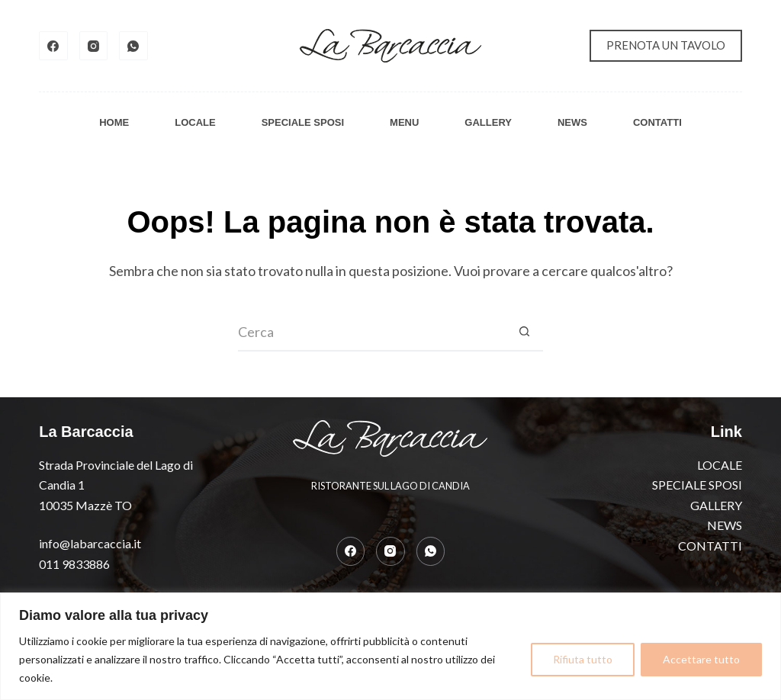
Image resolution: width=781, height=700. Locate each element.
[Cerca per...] (371, 332)
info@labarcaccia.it (90, 543)
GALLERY (488, 122)
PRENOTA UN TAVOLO (666, 45)
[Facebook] (53, 46)
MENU (404, 122)
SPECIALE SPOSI (303, 122)
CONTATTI (657, 122)
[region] (390, 646)
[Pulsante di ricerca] (524, 332)
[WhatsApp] (133, 46)
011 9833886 (74, 564)
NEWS (572, 122)
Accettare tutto (701, 659)
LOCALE (195, 122)
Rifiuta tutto (583, 659)
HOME (114, 122)
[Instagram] (94, 46)
